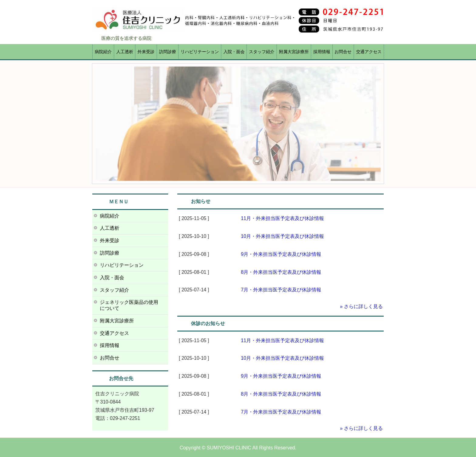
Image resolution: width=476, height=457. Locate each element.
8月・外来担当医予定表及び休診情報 (281, 272)
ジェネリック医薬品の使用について (129, 305)
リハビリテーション (200, 52)
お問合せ (343, 52)
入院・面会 (234, 52)
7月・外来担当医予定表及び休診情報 (281, 290)
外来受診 (146, 52)
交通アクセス (369, 52)
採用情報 (322, 52)
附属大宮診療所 (294, 52)
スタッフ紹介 (262, 52)
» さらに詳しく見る (361, 306)
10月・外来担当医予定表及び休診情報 (282, 236)
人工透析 (125, 52)
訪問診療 (168, 52)
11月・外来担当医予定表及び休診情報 (282, 218)
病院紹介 (103, 52)
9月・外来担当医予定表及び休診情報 (281, 254)
